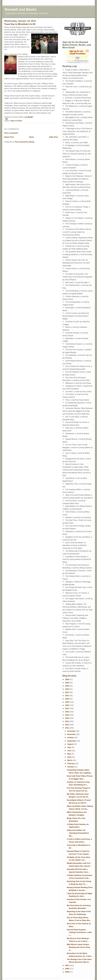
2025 (67, 683)
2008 (67, 972)
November (72, 734)
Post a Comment (11, 133)
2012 (67, 725)
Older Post (54, 137)
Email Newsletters (75, 62)
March (70, 760)
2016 (67, 712)
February (71, 763)
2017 (67, 708)
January (71, 767)
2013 (67, 721)
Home (31, 137)
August (70, 744)
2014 (67, 718)
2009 (67, 969)
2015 (67, 715)
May (69, 754)
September (72, 741)
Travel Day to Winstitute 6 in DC (20, 24)
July (69, 747)
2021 (67, 696)
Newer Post (9, 137)
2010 (67, 965)
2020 (67, 699)
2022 (67, 692)
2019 (67, 702)
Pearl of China (16, 121)
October (71, 738)
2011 (67, 728)
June (69, 751)
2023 (67, 689)
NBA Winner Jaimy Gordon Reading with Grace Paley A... (78, 947)
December (72, 731)
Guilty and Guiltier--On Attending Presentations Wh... (78, 833)
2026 (67, 679)
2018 (67, 705)
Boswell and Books (21, 9)
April (69, 757)
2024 (67, 686)
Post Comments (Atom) (25, 142)
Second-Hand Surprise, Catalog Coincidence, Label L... (79, 932)
